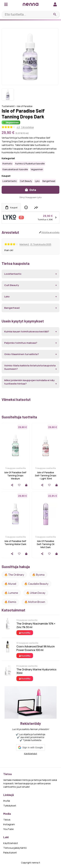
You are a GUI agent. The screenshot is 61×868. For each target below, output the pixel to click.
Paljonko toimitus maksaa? (21, 343)
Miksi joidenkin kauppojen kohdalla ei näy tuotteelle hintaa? (29, 382)
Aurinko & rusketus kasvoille (30, 164)
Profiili (7, 801)
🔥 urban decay (36, 593)
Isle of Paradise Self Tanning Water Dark (15, 543)
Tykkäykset (10, 806)
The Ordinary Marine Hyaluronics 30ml (36, 671)
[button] (30, 747)
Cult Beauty (26, 181)
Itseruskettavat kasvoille (15, 169)
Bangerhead (49, 181)
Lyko (37, 181)
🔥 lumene (11, 593)
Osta (31, 190)
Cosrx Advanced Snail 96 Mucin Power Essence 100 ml (36, 648)
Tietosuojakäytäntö (15, 848)
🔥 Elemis (10, 602)
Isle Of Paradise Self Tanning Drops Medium (15, 475)
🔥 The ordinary (14, 575)
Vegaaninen (37, 169)
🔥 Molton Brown (35, 602)
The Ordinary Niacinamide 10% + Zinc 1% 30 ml (36, 625)
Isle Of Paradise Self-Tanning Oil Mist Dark (46, 544)
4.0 (18, 127)
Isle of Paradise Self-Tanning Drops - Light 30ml (46, 475)
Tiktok (7, 820)
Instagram (9, 824)
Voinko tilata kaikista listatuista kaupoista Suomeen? (30, 367)
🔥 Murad (10, 584)
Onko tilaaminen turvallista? (22, 354)
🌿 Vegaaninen (11, 122)
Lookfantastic (10, 181)
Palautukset (10, 853)
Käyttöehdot (31, 753)
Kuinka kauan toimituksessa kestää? (27, 331)
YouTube (8, 829)
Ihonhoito (7, 164)
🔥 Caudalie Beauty (36, 584)
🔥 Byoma (38, 575)
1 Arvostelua (27, 127)
